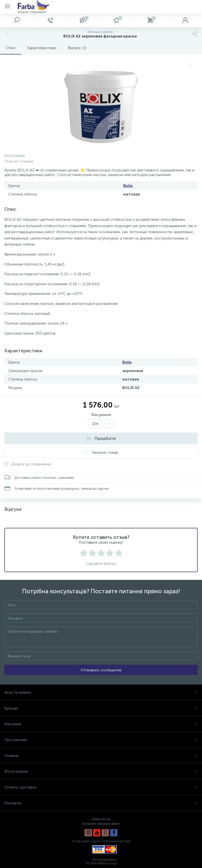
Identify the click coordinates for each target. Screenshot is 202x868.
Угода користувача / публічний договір (101, 841)
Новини (101, 756)
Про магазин (101, 740)
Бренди (101, 708)
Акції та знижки (101, 692)
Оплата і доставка (101, 787)
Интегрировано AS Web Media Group (101, 861)
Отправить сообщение (101, 670)
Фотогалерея (101, 771)
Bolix (128, 186)
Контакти (101, 803)
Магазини (101, 724)
